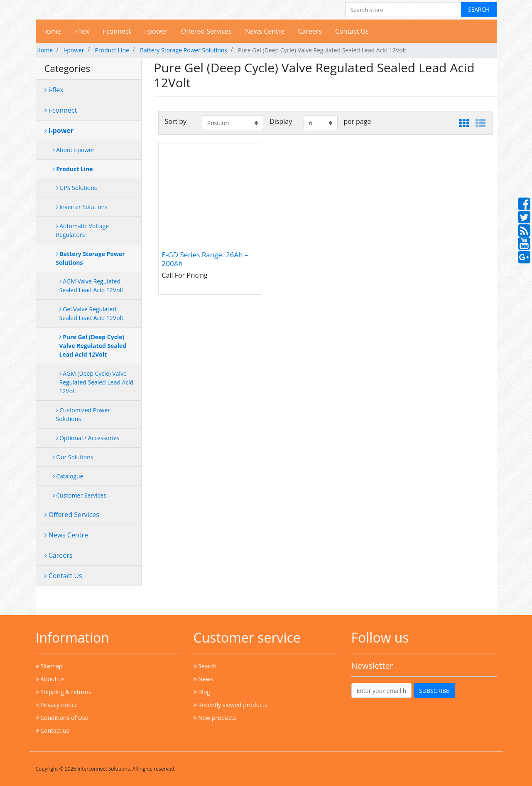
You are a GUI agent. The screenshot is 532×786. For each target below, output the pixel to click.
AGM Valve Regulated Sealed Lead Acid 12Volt (92, 286)
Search (205, 666)
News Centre (265, 31)
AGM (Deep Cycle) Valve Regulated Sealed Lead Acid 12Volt (97, 382)
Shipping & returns (64, 692)
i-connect (117, 31)
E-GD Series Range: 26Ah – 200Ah (205, 259)
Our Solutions (73, 457)
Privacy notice (57, 705)
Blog (202, 692)
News (203, 679)
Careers (310, 31)
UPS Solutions (77, 188)
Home (52, 31)
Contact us (53, 731)
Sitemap (49, 666)
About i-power (74, 150)
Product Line (112, 50)
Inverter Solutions (82, 207)
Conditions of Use (62, 718)
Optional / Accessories (88, 438)
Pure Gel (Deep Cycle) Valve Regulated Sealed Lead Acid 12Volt (93, 346)
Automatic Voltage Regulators (83, 230)
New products (215, 718)
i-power (156, 31)
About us (50, 679)
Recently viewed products (230, 705)
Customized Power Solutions (83, 414)
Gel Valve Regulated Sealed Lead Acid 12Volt (92, 313)
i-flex (82, 31)
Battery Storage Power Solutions (184, 50)
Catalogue (68, 476)
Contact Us (352, 31)
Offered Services (206, 31)
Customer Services (80, 495)
